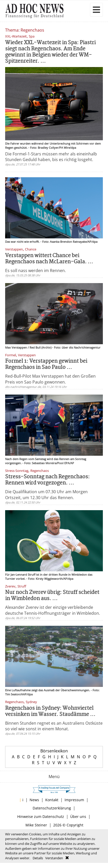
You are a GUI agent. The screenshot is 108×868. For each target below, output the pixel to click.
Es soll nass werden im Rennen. (35, 270)
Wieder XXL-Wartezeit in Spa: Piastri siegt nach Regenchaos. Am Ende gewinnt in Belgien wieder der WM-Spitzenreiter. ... (50, 52)
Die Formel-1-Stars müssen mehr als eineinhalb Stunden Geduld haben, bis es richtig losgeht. (51, 157)
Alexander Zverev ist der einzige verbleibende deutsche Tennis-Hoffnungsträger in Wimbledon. (53, 610)
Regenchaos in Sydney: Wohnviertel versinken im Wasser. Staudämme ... (50, 711)
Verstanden (54, 858)
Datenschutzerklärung (52, 808)
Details (38, 858)
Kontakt (52, 800)
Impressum (74, 800)
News (34, 800)
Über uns (78, 816)
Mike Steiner (36, 825)
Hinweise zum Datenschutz (41, 816)
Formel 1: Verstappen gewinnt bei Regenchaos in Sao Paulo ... (46, 364)
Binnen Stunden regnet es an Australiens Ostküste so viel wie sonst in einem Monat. (54, 726)
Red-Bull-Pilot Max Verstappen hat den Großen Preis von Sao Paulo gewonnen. (50, 379)
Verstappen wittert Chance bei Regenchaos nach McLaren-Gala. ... (49, 259)
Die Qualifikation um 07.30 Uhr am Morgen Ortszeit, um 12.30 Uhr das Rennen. (46, 494)
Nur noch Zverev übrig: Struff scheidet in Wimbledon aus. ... (52, 596)
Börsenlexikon (54, 751)
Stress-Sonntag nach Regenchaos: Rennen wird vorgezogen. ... (47, 480)
